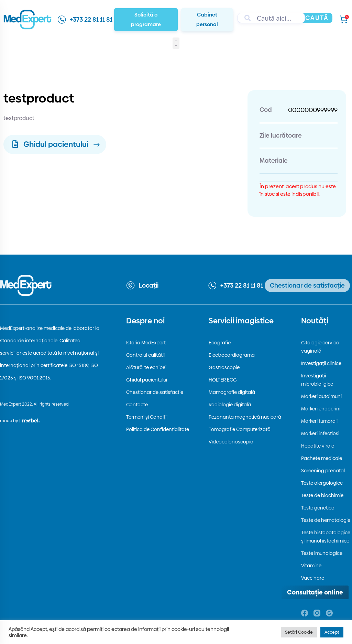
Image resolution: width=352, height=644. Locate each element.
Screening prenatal (323, 471)
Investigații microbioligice (317, 380)
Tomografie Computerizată (240, 429)
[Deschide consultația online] (315, 592)
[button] (176, 43)
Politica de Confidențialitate (158, 429)
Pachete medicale (322, 458)
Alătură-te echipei (146, 367)
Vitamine (311, 566)
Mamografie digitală (232, 392)
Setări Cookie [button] (299, 632)
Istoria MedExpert (146, 343)
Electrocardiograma (232, 355)
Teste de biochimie (322, 495)
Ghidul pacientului (147, 380)
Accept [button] (332, 632)
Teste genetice (318, 508)
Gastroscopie (224, 367)
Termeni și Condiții (147, 417)
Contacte (137, 405)
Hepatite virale (318, 446)
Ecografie (220, 343)
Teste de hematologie (326, 520)
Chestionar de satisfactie (155, 392)
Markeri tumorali (319, 421)
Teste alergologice (322, 483)
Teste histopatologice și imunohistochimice (326, 537)
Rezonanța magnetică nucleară (245, 417)
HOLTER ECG (223, 380)
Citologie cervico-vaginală (321, 347)
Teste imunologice (322, 553)
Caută (317, 18)
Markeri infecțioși (320, 433)
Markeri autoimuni (321, 396)
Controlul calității (145, 355)
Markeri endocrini (321, 409)
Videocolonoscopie (231, 442)
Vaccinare (313, 578)
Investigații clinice (321, 363)
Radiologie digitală (230, 405)
